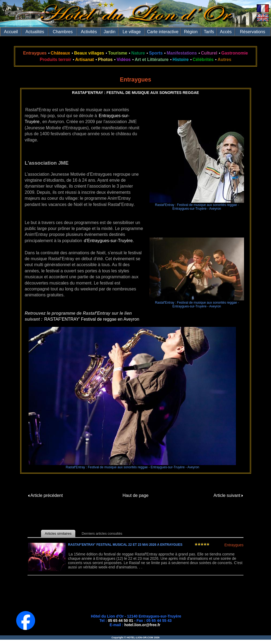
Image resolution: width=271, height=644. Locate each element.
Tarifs (209, 32)
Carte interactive (163, 32)
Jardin (110, 32)
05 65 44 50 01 (121, 621)
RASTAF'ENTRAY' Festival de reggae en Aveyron (92, 319)
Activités (89, 32)
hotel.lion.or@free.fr (142, 625)
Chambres (63, 32)
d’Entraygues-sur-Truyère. (109, 241)
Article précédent (45, 495)
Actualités (35, 32)
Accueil (11, 32)
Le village (132, 32)
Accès (226, 32)
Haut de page (135, 495)
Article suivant (228, 495)
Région (191, 32)
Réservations (253, 32)
